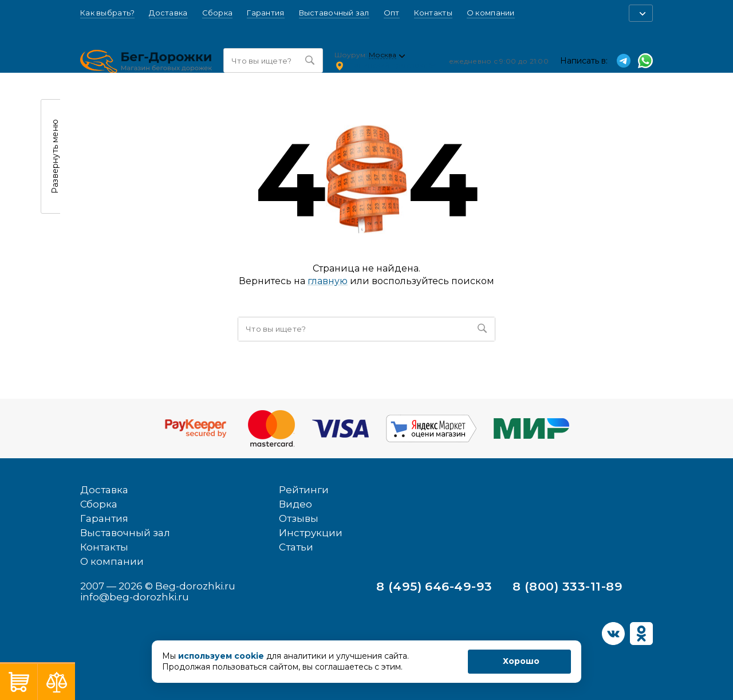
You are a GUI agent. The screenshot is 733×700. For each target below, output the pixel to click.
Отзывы (299, 518)
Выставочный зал (334, 13)
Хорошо (521, 661)
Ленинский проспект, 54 (393, 65)
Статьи (296, 547)
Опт (392, 13)
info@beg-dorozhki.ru (135, 597)
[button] (641, 13)
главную (328, 281)
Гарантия (265, 13)
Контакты (433, 13)
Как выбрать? (107, 13)
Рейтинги (304, 490)
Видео (295, 504)
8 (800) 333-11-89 (568, 586)
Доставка (168, 13)
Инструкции (311, 533)
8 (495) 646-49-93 (434, 586)
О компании (491, 13)
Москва (383, 55)
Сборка (218, 13)
